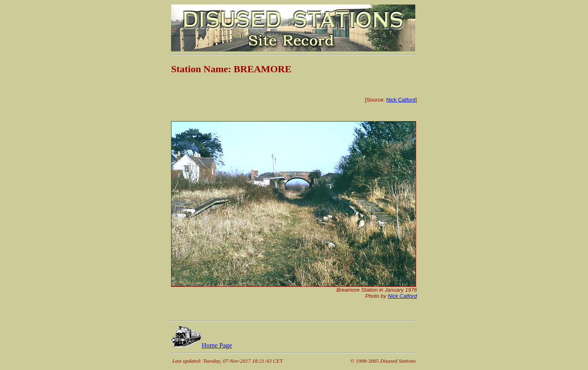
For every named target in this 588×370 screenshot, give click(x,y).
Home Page (202, 345)
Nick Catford (401, 100)
